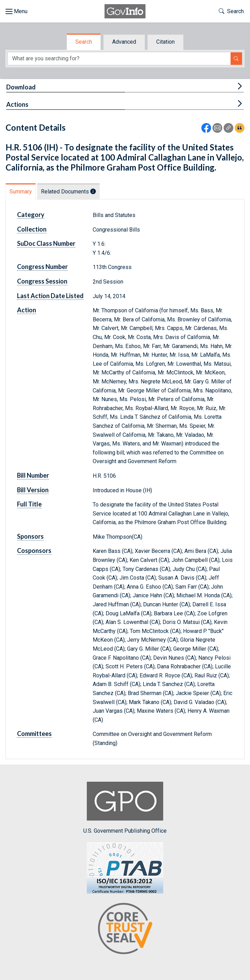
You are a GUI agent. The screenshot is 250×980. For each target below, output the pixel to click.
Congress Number (42, 267)
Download (21, 87)
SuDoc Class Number (46, 243)
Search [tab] (84, 42)
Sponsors (30, 536)
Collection (32, 229)
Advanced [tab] (124, 42)
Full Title (29, 504)
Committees (34, 734)
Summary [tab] (21, 192)
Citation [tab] (165, 42)
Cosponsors (34, 550)
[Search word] (119, 59)
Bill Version (33, 490)
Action (27, 310)
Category (31, 215)
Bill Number (33, 475)
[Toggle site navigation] (16, 11)
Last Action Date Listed (50, 296)
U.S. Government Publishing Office (125, 808)
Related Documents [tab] (68, 192)
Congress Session (42, 281)
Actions (17, 104)
